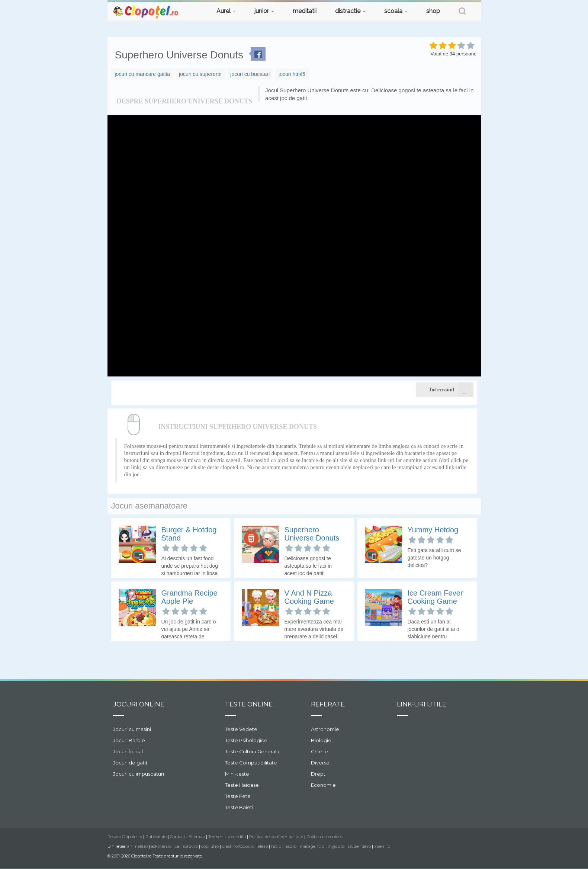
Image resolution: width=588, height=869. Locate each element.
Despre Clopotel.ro (125, 837)
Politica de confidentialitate (276, 837)
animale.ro (137, 846)
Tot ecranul (451, 390)
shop (433, 11)
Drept (318, 774)
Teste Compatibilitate (251, 763)
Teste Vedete (241, 729)
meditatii (305, 11)
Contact (178, 837)
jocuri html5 (292, 74)
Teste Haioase (242, 785)
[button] (462, 12)
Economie (323, 785)
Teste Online (249, 704)
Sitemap (197, 837)
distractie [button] (350, 11)
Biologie (321, 740)
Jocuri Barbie (129, 740)
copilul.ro (210, 846)
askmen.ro (161, 846)
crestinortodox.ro (238, 846)
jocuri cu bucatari (250, 74)
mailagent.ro (312, 846)
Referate (328, 704)
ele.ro (263, 846)
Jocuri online (139, 704)
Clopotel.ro (146, 12)
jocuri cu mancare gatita (143, 74)
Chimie (319, 751)
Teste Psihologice (246, 740)
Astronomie (325, 729)
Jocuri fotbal (128, 751)
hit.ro (276, 846)
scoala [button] (396, 11)
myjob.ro (336, 846)
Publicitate (156, 837)
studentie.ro (359, 846)
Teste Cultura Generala (252, 751)
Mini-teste (237, 774)
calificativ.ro (186, 846)
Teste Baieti (239, 807)
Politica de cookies (324, 837)
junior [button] (264, 11)
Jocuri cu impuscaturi (139, 774)
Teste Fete (238, 796)
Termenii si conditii (227, 837)
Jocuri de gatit (130, 763)
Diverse (320, 763)
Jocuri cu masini (132, 729)
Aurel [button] (226, 11)
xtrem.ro (382, 846)
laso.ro (290, 846)
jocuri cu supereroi (200, 74)
